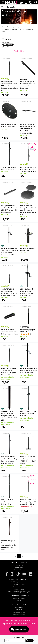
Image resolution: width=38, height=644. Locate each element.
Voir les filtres (19, 51)
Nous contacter (19, 607)
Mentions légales (19, 570)
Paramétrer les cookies (19, 587)
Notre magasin (19, 568)
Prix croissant (7, 42)
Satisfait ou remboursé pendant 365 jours (19, 592)
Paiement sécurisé (19, 589)
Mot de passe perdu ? (19, 612)
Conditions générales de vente (19, 582)
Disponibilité (7, 47)
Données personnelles (19, 584)
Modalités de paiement (19, 598)
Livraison (19, 601)
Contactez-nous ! (19, 629)
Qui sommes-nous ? (19, 565)
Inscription (19, 610)
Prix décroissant (8, 45)
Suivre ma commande (19, 615)
